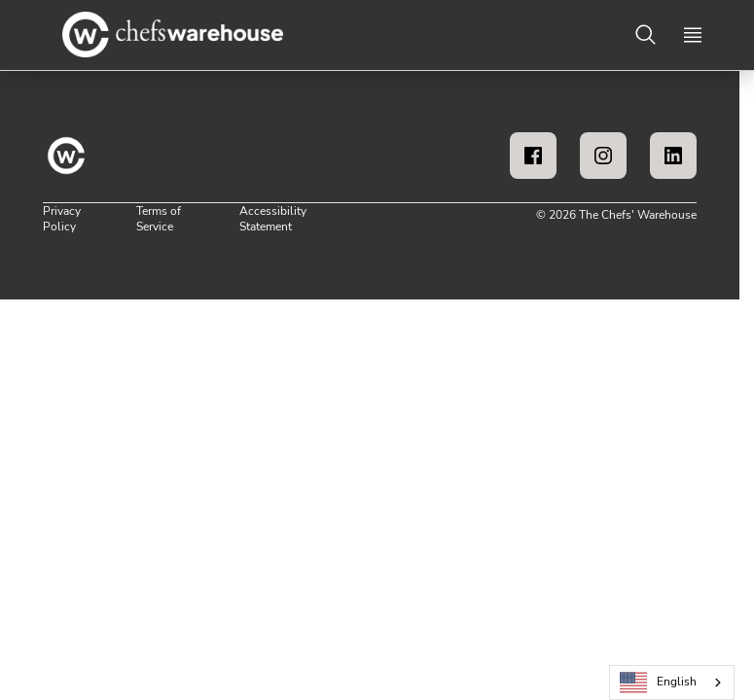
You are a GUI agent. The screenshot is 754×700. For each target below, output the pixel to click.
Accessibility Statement (273, 219)
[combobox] (672, 682)
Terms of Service (159, 219)
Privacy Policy (62, 219)
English (659, 683)
